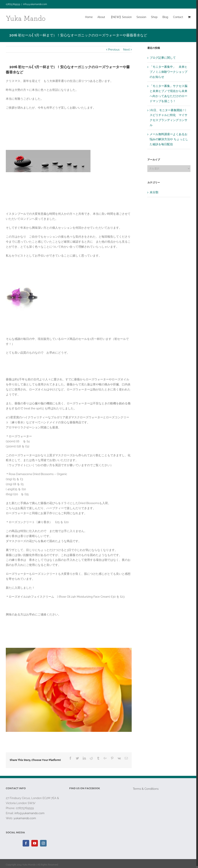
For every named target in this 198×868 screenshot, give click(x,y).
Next (126, 50)
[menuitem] (91, 17)
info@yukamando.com (35, 4)
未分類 (154, 192)
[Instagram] (43, 843)
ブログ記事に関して (163, 58)
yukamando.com (25, 818)
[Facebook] (26, 843)
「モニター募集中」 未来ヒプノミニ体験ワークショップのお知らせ (169, 72)
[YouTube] (35, 843)
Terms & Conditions (146, 789)
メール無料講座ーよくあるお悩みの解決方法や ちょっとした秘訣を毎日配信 (169, 139)
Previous (114, 50)
